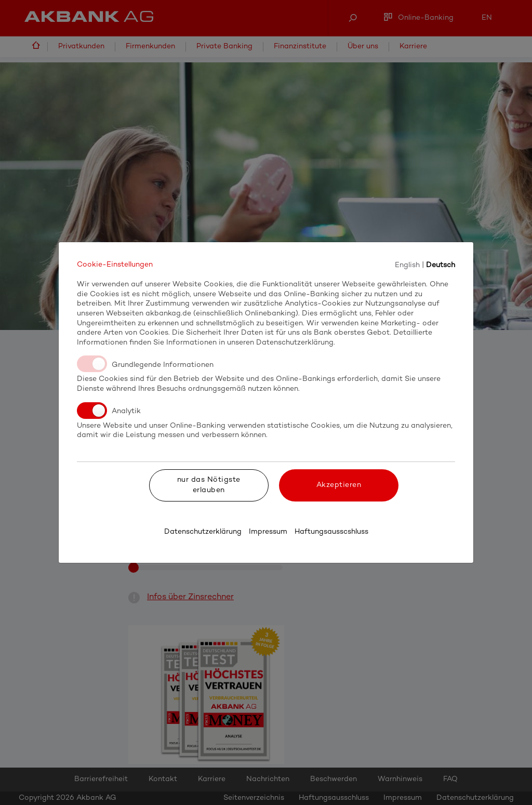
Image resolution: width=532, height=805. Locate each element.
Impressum (268, 532)
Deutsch (441, 265)
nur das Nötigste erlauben (209, 485)
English (407, 265)
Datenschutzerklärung (203, 532)
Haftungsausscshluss (331, 532)
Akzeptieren (339, 485)
